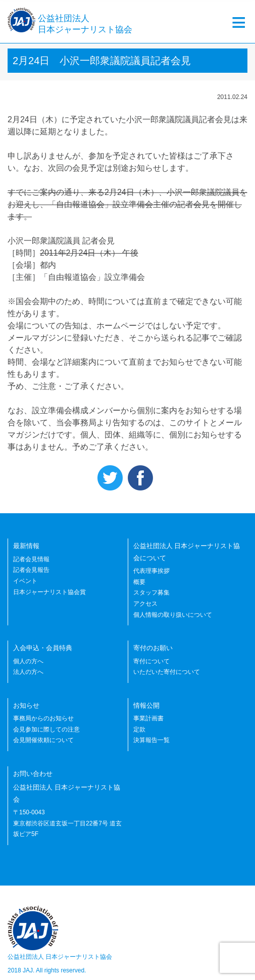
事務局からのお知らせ (43, 718)
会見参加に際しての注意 (46, 729)
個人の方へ (28, 661)
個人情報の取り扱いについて (173, 615)
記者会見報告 (31, 570)
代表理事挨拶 (151, 571)
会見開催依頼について (43, 740)
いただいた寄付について (167, 672)
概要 (139, 582)
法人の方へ (28, 672)
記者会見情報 (31, 559)
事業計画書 (148, 718)
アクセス (145, 604)
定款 (139, 729)
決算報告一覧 (151, 740)
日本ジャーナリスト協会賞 (49, 592)
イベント (25, 581)
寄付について (151, 661)
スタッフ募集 (151, 593)
